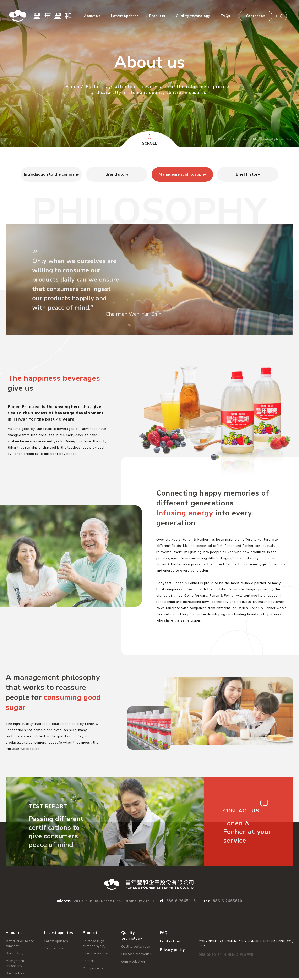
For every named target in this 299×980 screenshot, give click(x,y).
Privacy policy (172, 951)
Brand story (14, 955)
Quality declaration (136, 948)
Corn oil (88, 963)
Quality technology (193, 16)
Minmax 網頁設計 (239, 956)
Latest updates (125, 16)
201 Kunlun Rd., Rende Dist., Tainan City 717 (112, 903)
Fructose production (136, 956)
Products (157, 16)
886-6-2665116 (181, 903)
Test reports (54, 950)
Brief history (15, 975)
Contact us (256, 16)
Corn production (133, 963)
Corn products (93, 970)
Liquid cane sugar (96, 955)
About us (92, 16)
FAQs (226, 16)
